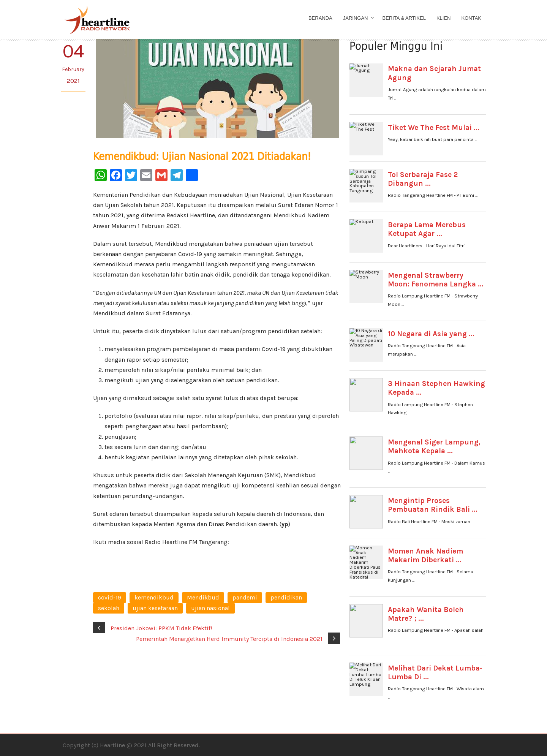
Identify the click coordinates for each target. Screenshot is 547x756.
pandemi (245, 597)
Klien (444, 18)
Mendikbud (203, 597)
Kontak (472, 18)
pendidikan (286, 597)
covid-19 (110, 597)
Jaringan (356, 18)
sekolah (109, 608)
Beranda (320, 18)
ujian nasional (210, 608)
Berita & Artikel (404, 18)
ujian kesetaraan (155, 608)
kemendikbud (154, 597)
